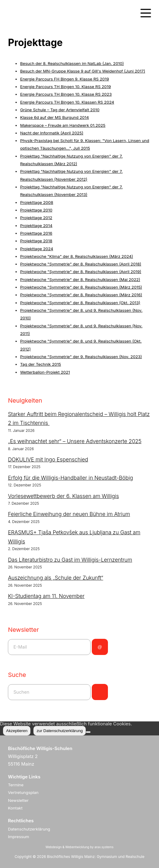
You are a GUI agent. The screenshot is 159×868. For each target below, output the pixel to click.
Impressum (19, 837)
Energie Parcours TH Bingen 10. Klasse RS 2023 (66, 94)
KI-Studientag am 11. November (46, 596)
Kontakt (15, 808)
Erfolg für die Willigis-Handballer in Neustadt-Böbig (70, 478)
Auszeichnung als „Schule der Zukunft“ (55, 578)
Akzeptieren (17, 731)
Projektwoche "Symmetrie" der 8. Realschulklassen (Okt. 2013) (80, 303)
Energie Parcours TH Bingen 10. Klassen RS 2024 (67, 102)
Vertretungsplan (23, 792)
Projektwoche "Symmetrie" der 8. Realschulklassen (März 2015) (81, 287)
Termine (16, 785)
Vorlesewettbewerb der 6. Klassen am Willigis (63, 496)
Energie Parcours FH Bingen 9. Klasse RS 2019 (64, 79)
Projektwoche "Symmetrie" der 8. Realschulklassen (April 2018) (81, 264)
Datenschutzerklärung (29, 829)
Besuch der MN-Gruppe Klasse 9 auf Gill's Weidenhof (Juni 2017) (83, 71)
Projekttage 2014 (36, 226)
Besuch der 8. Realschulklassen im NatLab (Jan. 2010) (72, 63)
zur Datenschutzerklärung (60, 731)
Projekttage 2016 (36, 233)
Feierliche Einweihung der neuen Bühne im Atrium (69, 514)
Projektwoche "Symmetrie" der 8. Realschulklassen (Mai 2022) (80, 279)
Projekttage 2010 (36, 210)
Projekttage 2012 (36, 218)
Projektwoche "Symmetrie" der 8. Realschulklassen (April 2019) (81, 272)
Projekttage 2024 (37, 249)
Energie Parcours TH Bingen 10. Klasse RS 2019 (66, 87)
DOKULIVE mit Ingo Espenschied (48, 459)
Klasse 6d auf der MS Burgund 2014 (54, 117)
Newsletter (18, 800)
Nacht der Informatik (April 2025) (52, 133)
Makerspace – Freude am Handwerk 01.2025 (63, 125)
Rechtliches (21, 821)
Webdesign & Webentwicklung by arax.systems (79, 847)
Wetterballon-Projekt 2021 (45, 372)
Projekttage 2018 (36, 241)
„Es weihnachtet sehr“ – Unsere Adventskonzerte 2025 (75, 441)
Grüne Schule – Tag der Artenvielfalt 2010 (60, 110)
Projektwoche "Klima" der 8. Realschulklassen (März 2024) (76, 256)
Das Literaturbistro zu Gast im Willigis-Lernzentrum (70, 560)
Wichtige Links (24, 777)
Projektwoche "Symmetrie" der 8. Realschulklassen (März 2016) (81, 295)
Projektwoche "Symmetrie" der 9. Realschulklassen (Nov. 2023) (81, 357)
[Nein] (88, 732)
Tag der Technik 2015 (41, 364)
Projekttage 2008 (37, 202)
